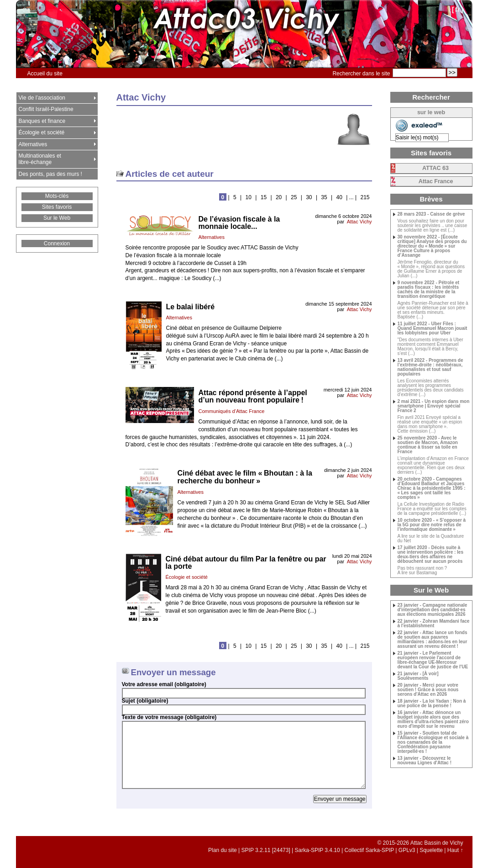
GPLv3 (407, 850)
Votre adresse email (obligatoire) (164, 684)
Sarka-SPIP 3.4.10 (317, 850)
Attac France (436, 181)
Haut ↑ (455, 850)
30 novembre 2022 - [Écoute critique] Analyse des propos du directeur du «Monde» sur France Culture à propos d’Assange (432, 246)
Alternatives (212, 237)
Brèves (431, 199)
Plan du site (223, 850)
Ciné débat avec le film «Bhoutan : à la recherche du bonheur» (245, 477)
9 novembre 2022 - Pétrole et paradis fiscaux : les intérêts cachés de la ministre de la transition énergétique (429, 290)
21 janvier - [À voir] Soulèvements (418, 676)
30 (309, 197)
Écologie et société (187, 577)
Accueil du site (45, 74)
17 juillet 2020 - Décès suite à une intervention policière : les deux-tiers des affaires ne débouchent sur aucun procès (430, 555)
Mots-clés (57, 196)
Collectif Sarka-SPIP (370, 850)
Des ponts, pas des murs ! (50, 174)
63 (436, 168)
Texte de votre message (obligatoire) (169, 717)
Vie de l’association (42, 98)
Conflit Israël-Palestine (46, 109)
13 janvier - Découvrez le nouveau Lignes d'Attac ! (425, 761)
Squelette (431, 850)
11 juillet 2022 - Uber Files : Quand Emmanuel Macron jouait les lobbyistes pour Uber (433, 328)
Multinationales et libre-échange (40, 159)
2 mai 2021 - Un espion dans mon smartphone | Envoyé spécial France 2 (434, 406)
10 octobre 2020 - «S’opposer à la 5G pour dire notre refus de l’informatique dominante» (432, 525)
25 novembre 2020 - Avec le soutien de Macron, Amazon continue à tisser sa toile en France (428, 445)
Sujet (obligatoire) (145, 701)
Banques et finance (42, 121)
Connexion (57, 243)
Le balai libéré (191, 307)
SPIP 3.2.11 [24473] (266, 850)
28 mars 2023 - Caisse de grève (431, 214)
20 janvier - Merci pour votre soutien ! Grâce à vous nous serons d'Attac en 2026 (428, 690)
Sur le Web (57, 218)
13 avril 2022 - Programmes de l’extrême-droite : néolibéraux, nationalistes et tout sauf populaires (430, 367)
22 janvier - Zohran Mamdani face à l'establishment (434, 624)
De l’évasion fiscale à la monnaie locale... (239, 223)
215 (365, 197)
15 (264, 197)
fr (458, 9)
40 (339, 197)
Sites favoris (57, 207)
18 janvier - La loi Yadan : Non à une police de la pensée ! (432, 704)
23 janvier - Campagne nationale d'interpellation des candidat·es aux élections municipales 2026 (433, 610)
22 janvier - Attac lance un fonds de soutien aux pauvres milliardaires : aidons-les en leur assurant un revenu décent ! (433, 640)
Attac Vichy (359, 222)
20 (279, 197)
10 (249, 197)
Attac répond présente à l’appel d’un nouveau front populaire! (253, 396)
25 (294, 197)
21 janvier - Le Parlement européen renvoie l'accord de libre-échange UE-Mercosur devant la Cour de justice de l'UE (433, 660)
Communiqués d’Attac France (232, 411)
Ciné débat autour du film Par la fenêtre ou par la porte (246, 563)
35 (324, 197)
